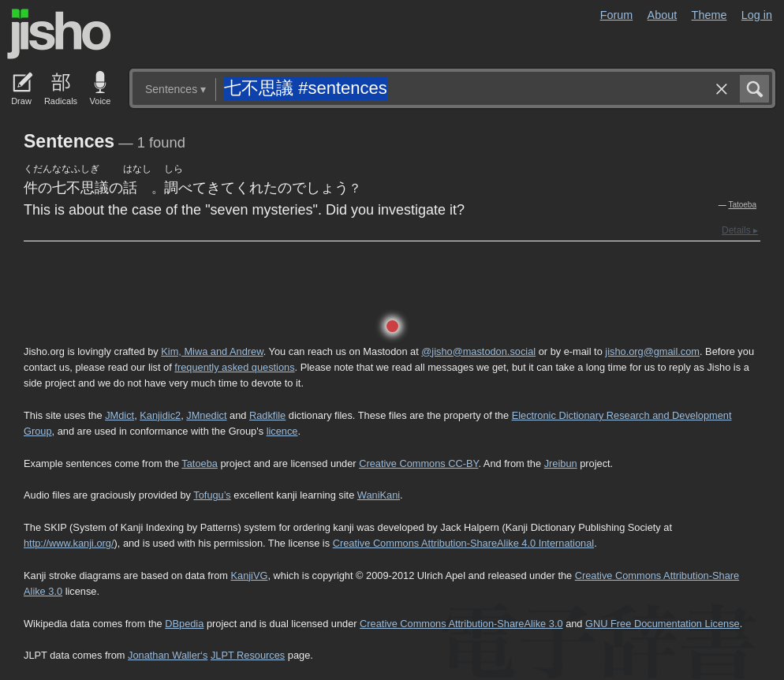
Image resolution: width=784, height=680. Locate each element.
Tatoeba (742, 205)
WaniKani (379, 495)
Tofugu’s (212, 495)
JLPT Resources (248, 655)
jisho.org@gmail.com (652, 351)
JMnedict (206, 415)
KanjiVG (249, 575)
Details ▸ (740, 230)
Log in (757, 15)
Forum (617, 15)
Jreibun (561, 463)
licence (282, 431)
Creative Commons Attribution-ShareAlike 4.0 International (463, 543)
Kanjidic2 (160, 415)
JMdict (119, 415)
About (663, 15)
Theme (709, 15)
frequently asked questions (234, 367)
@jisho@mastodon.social (478, 351)
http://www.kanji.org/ (69, 543)
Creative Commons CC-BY (418, 463)
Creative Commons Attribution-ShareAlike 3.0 (461, 624)
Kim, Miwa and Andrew (212, 351)
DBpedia (184, 624)
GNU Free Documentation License (663, 624)
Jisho (59, 34)
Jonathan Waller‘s (168, 655)
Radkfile (267, 415)
